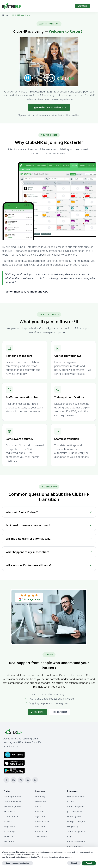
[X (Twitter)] (35, 780)
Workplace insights (76, 821)
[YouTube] (28, 780)
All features (9, 842)
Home (5, 15)
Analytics (8, 821)
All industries (41, 837)
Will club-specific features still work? (49, 565)
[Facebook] (6, 780)
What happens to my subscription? (49, 552)
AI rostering (9, 831)
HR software (9, 811)
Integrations (9, 826)
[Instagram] (21, 780)
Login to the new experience (49, 107)
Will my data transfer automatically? (49, 539)
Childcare (40, 811)
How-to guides (74, 816)
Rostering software (12, 796)
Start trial (83, 6)
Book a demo (37, 712)
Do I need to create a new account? (49, 525)
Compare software (76, 842)
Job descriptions (75, 811)
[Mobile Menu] (93, 6)
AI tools (71, 801)
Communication (11, 816)
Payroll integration (12, 806)
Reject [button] (74, 863)
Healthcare (40, 801)
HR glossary (73, 826)
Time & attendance (12, 801)
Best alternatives (75, 847)
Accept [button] (89, 863)
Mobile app (9, 837)
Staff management (76, 831)
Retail (38, 806)
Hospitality (40, 796)
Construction (41, 831)
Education (40, 826)
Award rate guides (76, 806)
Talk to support (60, 712)
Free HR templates (76, 796)
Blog (69, 837)
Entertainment (42, 821)
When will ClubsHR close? (49, 512)
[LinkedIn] (13, 780)
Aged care (40, 816)
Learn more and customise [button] (17, 863)
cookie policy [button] (34, 854)
